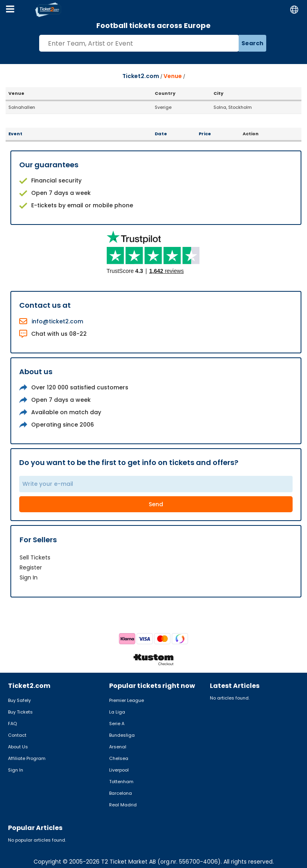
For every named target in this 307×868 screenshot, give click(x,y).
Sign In (29, 577)
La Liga (117, 712)
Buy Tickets (20, 712)
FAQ (12, 724)
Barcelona (121, 793)
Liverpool (119, 770)
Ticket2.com (141, 76)
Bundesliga (122, 735)
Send (156, 504)
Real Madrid (123, 805)
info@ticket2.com (57, 321)
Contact (17, 735)
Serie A (117, 724)
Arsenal (118, 747)
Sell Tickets (35, 557)
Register (31, 567)
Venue (173, 76)
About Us (18, 747)
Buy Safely (19, 700)
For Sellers (38, 540)
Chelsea (119, 758)
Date (161, 134)
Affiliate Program (27, 758)
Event (15, 134)
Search (252, 43)
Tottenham (121, 782)
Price (205, 134)
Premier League (127, 700)
